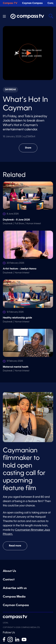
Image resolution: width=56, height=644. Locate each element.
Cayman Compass (32, 3)
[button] (28, 53)
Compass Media (14, 597)
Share (30, 149)
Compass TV (10, 3)
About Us (9, 571)
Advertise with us (15, 588)
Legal (6, 623)
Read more (15, 546)
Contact (9, 580)
